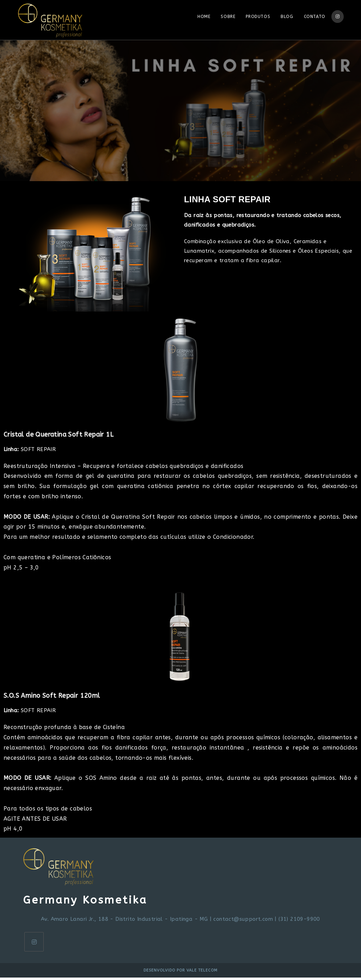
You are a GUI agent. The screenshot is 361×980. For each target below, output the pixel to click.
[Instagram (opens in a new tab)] (338, 17)
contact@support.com (243, 922)
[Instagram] (34, 944)
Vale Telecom (202, 973)
